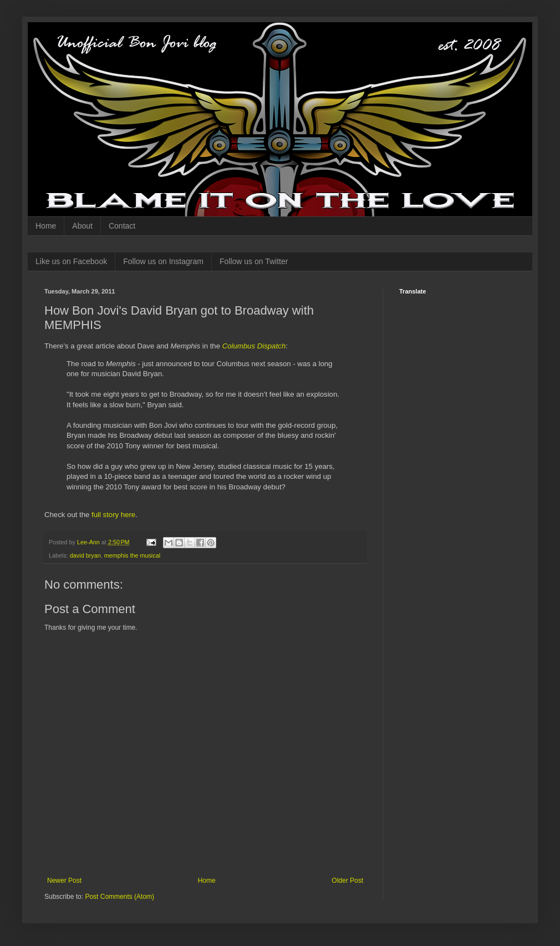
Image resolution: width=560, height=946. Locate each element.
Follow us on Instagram (163, 261)
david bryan (85, 555)
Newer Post (64, 881)
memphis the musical (132, 555)
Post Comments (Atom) (119, 897)
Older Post (347, 881)
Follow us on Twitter (254, 261)
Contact (122, 226)
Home (46, 226)
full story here (113, 515)
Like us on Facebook (71, 261)
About (82, 226)
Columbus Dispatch (254, 346)
